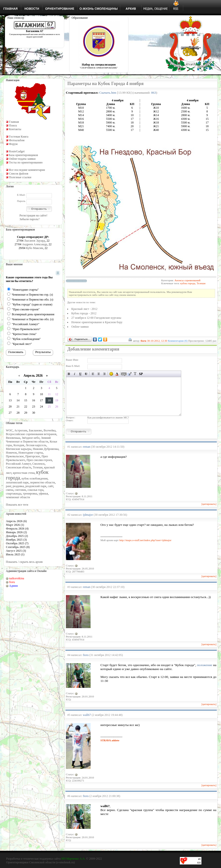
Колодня (19, 445)
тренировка (30, 494)
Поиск (13, 125)
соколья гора (35, 490)
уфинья (43, 494)
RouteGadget (17, 151)
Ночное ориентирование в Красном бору (97, 322)
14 (18, 400)
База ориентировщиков (23, 155)
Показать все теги (17, 505)
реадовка (18, 486)
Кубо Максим (35, 248)
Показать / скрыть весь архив (24, 562)
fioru (12, 582)
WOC (9, 430)
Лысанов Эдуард (35, 241)
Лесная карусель (36, 445)
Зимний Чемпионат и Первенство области (28, 440)
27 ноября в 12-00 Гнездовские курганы (96, 318)
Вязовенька (13, 438)
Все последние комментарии (27, 170)
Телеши (38, 467)
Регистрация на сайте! (33, 215)
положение (205, 665)
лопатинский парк (17, 482)
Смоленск (39, 464)
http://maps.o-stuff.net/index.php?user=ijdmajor (145, 540)
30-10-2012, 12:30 (157, 341)
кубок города (188, 283)
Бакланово (35, 430)
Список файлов (19, 174)
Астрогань (21, 430)
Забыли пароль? (30, 219)
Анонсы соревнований (187, 280)
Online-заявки (80, 327)
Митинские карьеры (19, 449)
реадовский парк (36, 486)
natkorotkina (17, 578)
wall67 (87, 715)
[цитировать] (209, 504)
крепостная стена (24, 473)
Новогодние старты (30, 453)
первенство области (42, 482)
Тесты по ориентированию (26, 162)
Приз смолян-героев (39, 460)
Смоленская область (19, 467)
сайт (51, 486)
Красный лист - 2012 (84, 309)
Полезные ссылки (20, 177)
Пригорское (33, 456)
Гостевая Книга (19, 137)
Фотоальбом (17, 140)
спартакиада (14, 494)
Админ (13, 586)
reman (87, 447)
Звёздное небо (31, 438)
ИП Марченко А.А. (73, 859)
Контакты (15, 129)
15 (26, 400)
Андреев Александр (34, 244)
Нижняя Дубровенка (46, 449)
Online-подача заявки (22, 159)
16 (34, 400)
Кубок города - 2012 (84, 313)
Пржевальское (15, 456)
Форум (13, 144)
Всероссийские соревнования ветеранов (31, 434)
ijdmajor (88, 515)
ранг (9, 486)
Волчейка (50, 430)
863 (154, 93)
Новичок (11, 453)
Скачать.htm (108, 93)
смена (10, 490)
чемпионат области (18, 497)
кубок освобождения (35, 478)
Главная (14, 122)
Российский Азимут (18, 464)
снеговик (20, 490)
